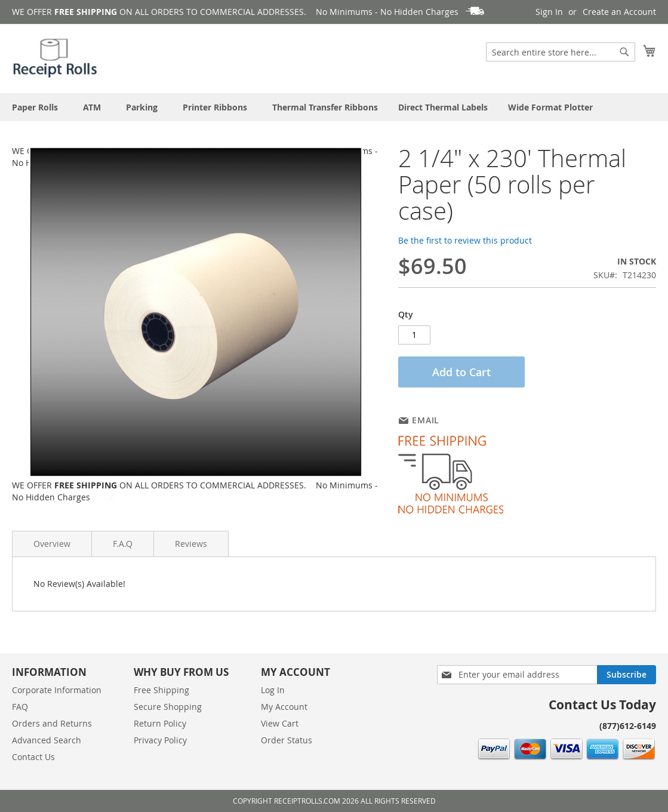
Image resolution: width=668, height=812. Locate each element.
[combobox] (561, 52)
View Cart (280, 723)
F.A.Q (123, 544)
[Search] (624, 52)
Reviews (191, 544)
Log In (273, 690)
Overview (52, 544)
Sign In (549, 12)
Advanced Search (47, 740)
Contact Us (33, 757)
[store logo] (56, 58)
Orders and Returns (52, 723)
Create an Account (619, 12)
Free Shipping (161, 690)
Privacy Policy (160, 740)
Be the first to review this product (465, 240)
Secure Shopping (168, 707)
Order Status (287, 740)
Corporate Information (57, 690)
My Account (284, 707)
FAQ (20, 707)
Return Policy (160, 723)
